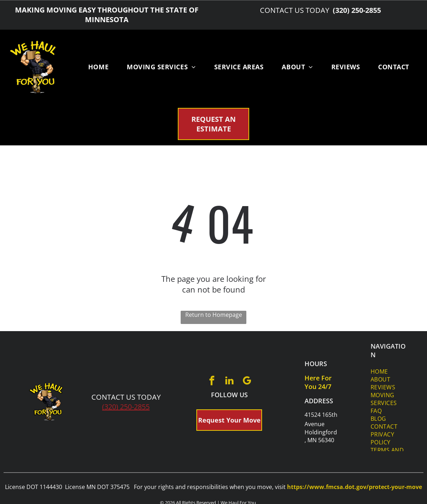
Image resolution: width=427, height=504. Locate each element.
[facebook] (212, 382)
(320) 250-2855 (126, 407)
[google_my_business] (247, 382)
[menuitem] (98, 67)
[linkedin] (229, 382)
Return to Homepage (214, 315)
